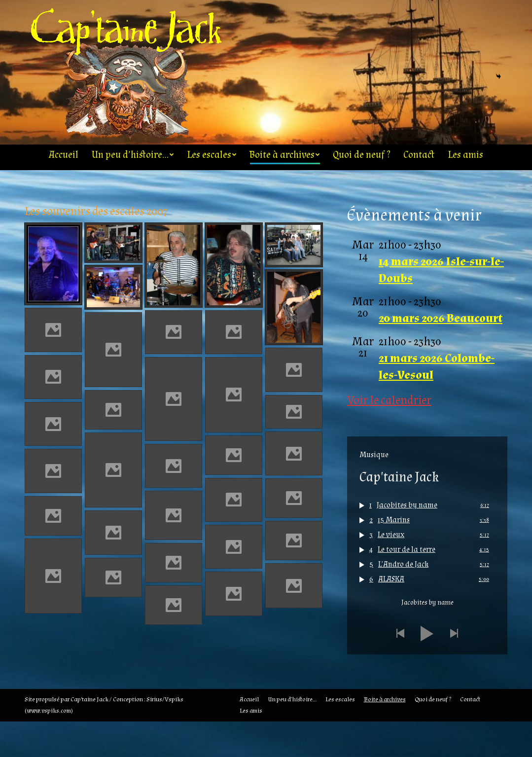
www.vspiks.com (49, 746)
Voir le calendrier (389, 436)
